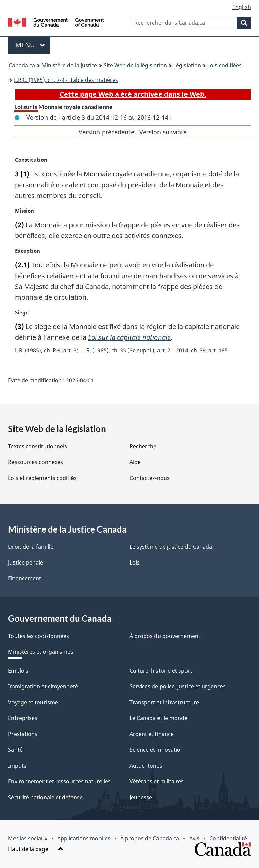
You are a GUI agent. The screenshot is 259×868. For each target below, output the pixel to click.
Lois (135, 562)
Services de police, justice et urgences (178, 686)
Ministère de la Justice (69, 65)
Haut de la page (36, 849)
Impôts (17, 766)
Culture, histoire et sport (161, 671)
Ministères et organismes (41, 652)
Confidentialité (228, 838)
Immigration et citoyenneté (43, 686)
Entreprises (23, 718)
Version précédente (106, 132)
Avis (194, 838)
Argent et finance (152, 734)
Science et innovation (157, 750)
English (242, 7)
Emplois (18, 671)
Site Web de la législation (135, 65)
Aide (135, 462)
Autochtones (146, 766)
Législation (187, 65)
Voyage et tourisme (33, 702)
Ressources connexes (36, 462)
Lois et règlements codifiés (42, 478)
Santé (15, 750)
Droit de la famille (31, 547)
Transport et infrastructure (164, 702)
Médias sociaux (28, 838)
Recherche (143, 446)
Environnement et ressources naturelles (59, 781)
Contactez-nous (150, 478)
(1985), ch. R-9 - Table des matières (66, 80)
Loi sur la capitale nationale (129, 337)
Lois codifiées (225, 65)
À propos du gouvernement (165, 636)
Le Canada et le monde (159, 718)
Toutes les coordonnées (39, 636)
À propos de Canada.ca (150, 838)
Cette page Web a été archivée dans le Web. (133, 94)
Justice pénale (26, 562)
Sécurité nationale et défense (45, 797)
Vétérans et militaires (157, 781)
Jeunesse (141, 797)
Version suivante (163, 132)
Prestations (23, 734)
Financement (25, 578)
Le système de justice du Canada (171, 547)
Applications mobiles (84, 838)
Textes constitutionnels (38, 446)
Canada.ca (22, 65)
